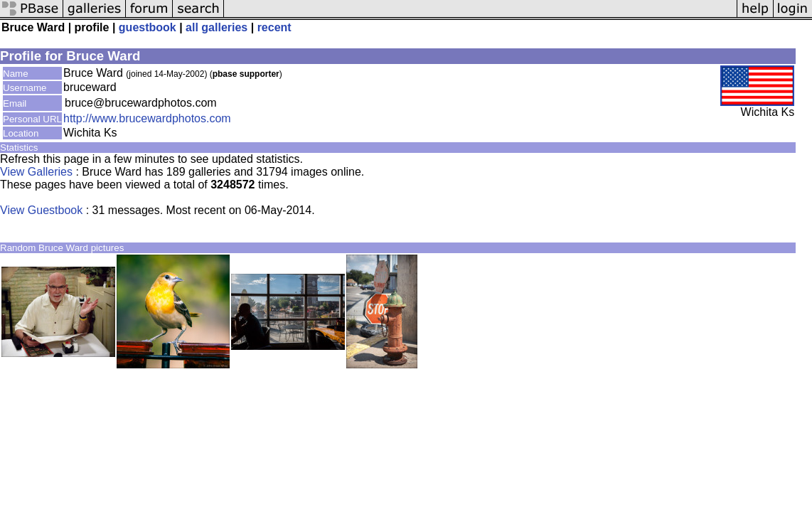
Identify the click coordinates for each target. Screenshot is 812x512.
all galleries (217, 27)
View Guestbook (41, 210)
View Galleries (36, 172)
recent (274, 27)
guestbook (148, 27)
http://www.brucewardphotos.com (147, 118)
